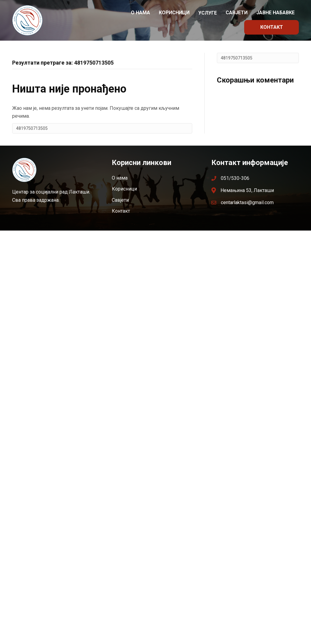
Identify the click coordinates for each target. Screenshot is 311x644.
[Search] (102, 128)
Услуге (208, 13)
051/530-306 (235, 178)
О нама (140, 13)
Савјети (237, 13)
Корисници (174, 13)
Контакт (272, 27)
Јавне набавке (275, 13)
